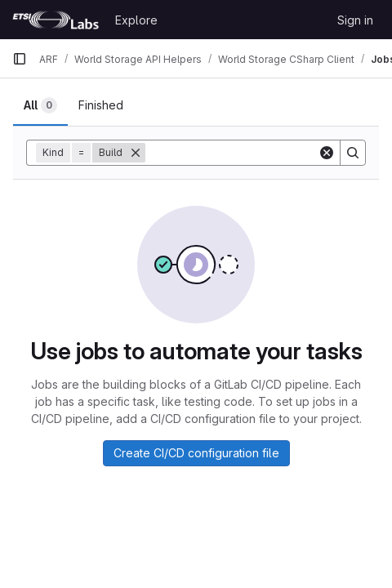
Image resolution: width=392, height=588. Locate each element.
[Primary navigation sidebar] (20, 59)
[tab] (40, 105)
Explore (136, 20)
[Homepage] (56, 20)
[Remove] (136, 153)
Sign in (355, 20)
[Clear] (327, 153)
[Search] (353, 153)
